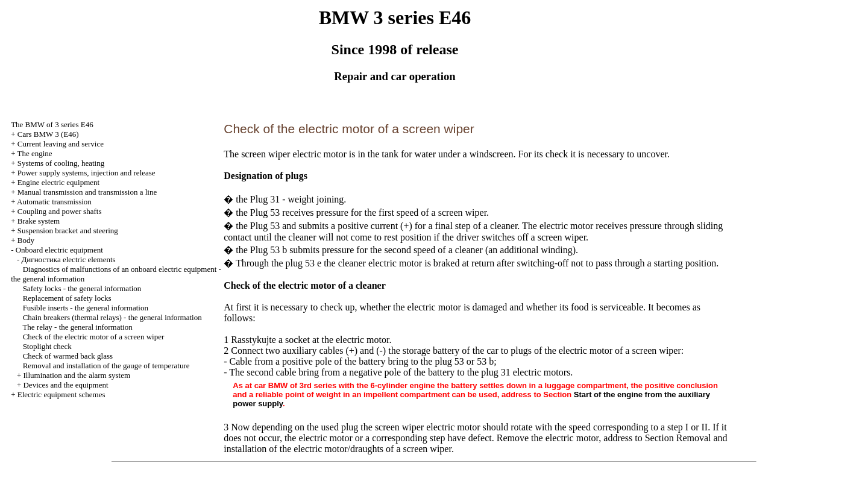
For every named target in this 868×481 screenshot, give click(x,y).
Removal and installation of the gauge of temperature (106, 366)
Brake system (39, 221)
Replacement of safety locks (67, 298)
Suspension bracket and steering (68, 231)
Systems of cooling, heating (61, 163)
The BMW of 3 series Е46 (52, 124)
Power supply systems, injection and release (86, 173)
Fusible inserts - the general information (86, 308)
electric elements (68, 259)
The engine (34, 153)
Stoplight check (47, 346)
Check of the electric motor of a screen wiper (94, 337)
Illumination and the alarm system (77, 375)
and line (87, 192)
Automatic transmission (54, 202)
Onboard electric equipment (59, 250)
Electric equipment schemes (61, 395)
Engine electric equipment (58, 182)
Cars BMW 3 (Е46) (48, 134)
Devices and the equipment (65, 385)
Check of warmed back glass (68, 356)
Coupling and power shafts (60, 211)
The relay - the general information (77, 327)
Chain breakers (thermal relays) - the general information (112, 317)
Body (26, 240)
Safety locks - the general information (82, 288)
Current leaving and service (61, 144)
